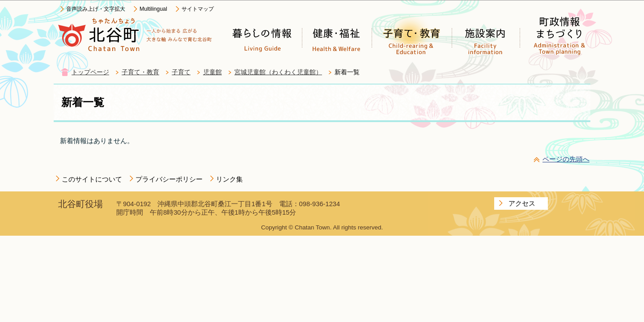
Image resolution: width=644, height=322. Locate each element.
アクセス (522, 203)
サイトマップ (198, 9)
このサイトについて (92, 179)
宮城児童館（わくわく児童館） (278, 72)
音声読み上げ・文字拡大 (96, 9)
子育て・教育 (140, 72)
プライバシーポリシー (169, 179)
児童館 (212, 72)
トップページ (90, 72)
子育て (181, 72)
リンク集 (229, 179)
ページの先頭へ (566, 159)
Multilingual (153, 9)
